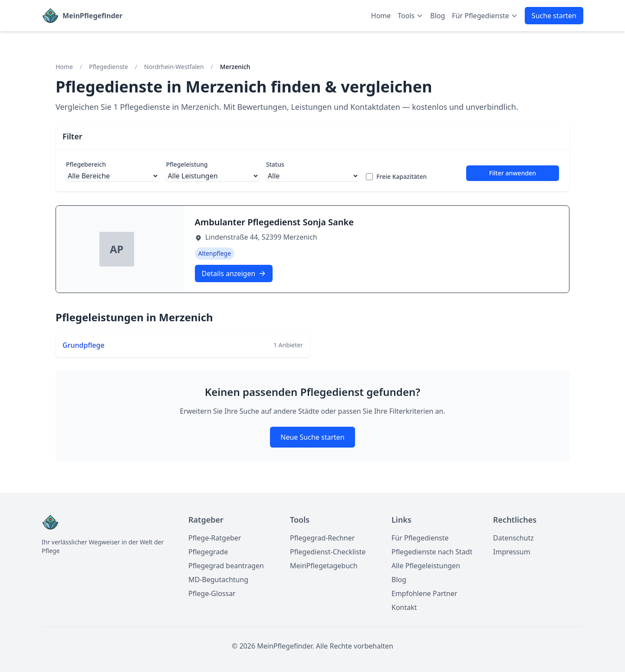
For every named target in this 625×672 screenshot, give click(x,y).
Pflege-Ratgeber (215, 538)
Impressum (512, 552)
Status (275, 164)
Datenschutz (513, 538)
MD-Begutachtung (218, 580)
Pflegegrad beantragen (226, 566)
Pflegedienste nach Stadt (432, 552)
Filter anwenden (513, 173)
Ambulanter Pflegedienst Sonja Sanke (275, 222)
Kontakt (404, 607)
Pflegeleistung (187, 164)
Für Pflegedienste (420, 538)
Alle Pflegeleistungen (426, 566)
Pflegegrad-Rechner (322, 538)
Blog (437, 16)
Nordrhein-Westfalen (174, 67)
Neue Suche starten (312, 437)
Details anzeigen (234, 273)
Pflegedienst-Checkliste (328, 552)
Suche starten (554, 16)
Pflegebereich (86, 164)
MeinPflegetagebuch (324, 566)
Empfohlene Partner (424, 593)
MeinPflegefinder (92, 16)
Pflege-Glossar (212, 593)
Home (381, 16)
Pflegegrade (208, 552)
